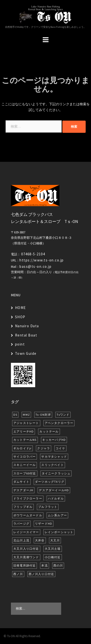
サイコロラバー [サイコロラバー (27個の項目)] (25, 457)
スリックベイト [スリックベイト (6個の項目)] (52, 465)
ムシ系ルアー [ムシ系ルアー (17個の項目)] (57, 515)
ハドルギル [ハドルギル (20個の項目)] (56, 498)
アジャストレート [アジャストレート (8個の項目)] (26, 423)
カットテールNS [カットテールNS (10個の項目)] (25, 440)
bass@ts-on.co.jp (35, 266)
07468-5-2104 (33, 254)
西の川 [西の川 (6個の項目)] (58, 565)
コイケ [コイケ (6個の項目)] (60, 448)
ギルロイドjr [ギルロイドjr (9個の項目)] (22, 448)
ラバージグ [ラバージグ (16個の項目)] (21, 524)
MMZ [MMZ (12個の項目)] (26, 415)
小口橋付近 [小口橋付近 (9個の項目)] (53, 557)
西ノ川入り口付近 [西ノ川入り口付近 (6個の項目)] (41, 574)
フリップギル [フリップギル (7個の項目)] (23, 507)
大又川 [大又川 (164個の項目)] (55, 540)
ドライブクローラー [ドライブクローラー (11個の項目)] (28, 498)
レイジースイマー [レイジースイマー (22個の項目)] (26, 532)
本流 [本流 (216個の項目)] (44, 565)
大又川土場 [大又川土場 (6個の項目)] (53, 549)
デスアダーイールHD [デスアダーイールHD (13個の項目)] (54, 490)
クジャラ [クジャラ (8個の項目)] (44, 448)
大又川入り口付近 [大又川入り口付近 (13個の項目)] (26, 549)
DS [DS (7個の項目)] (15, 415)
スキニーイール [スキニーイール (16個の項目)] (25, 465)
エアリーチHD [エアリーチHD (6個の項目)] (24, 431)
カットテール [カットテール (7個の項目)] (49, 431)
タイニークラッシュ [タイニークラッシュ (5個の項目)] (56, 473)
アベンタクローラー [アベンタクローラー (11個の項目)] (59, 423)
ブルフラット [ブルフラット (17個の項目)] (48, 507)
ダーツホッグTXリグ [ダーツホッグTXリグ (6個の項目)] (50, 482)
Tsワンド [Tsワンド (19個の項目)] (63, 415)
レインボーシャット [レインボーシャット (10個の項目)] (59, 532)
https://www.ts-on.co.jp (42, 260)
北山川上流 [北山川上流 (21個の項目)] (21, 540)
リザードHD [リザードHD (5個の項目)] (44, 524)
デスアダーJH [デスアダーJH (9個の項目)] (23, 490)
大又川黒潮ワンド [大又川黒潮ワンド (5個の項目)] (26, 557)
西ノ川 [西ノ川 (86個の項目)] (18, 574)
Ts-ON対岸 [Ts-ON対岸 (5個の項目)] (43, 415)
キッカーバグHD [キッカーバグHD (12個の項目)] (54, 440)
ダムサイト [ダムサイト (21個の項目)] (21, 482)
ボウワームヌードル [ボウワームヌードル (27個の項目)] (28, 515)
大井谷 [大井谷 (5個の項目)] (40, 540)
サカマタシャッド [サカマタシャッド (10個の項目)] (54, 457)
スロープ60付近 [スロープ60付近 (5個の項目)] (25, 473)
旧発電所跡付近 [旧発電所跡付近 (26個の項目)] (25, 565)
